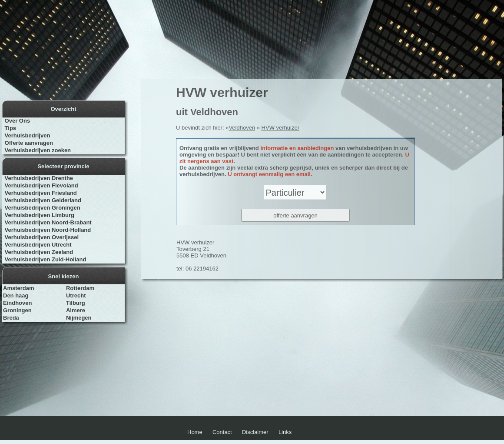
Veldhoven (242, 128)
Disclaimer (255, 432)
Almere (76, 310)
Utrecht (76, 295)
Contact (222, 432)
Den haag (16, 295)
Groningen (17, 310)
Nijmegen (79, 318)
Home (195, 432)
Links (285, 432)
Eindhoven (17, 303)
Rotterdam (80, 288)
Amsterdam (19, 288)
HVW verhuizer (280, 128)
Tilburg (76, 303)
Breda (11, 318)
